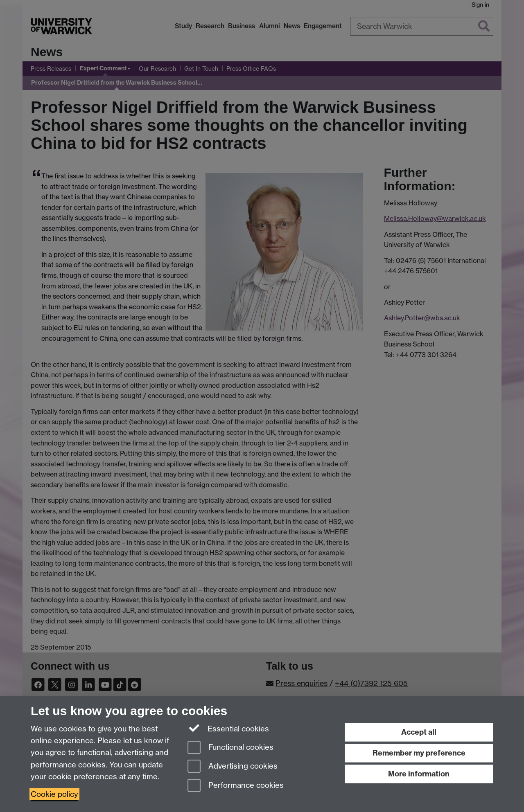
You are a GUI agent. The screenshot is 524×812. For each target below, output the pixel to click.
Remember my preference (419, 753)
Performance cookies (236, 786)
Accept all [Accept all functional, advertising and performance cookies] (419, 732)
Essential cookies (228, 728)
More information (419, 774)
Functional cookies (230, 748)
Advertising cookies (233, 767)
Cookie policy (54, 794)
